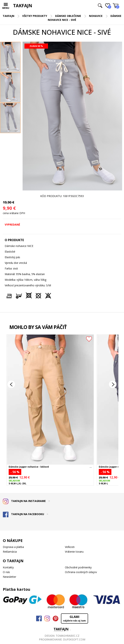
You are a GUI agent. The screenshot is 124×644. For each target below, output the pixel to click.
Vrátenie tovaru (74, 552)
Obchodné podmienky (78, 567)
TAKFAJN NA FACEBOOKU (26, 514)
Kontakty (8, 567)
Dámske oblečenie (68, 16)
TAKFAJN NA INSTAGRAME (26, 501)
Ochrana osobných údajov (81, 572)
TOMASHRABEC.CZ (68, 636)
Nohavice (96, 16)
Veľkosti (70, 547)
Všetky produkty (35, 16)
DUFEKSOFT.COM (74, 639)
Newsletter (10, 577)
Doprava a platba (13, 547)
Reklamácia (10, 552)
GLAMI (75, 618)
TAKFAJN (8, 16)
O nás (6, 572)
